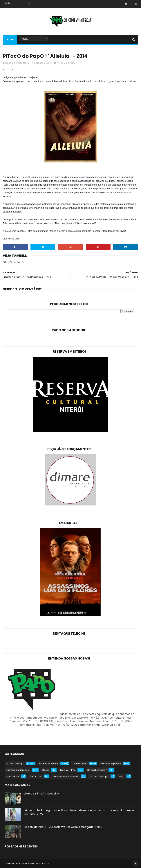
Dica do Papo (80, 764)
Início (10, 40)
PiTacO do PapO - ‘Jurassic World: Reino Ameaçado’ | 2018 (63, 827)
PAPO (122, 776)
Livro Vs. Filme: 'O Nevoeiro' (42, 794)
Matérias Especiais (111, 764)
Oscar (46, 770)
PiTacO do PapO (66, 63)
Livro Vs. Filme (68, 770)
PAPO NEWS (13, 776)
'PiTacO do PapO (99, 776)
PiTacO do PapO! (48, 764)
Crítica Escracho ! (97, 770)
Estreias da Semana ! (18, 770)
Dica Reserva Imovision (66, 776)
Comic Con (36, 776)
